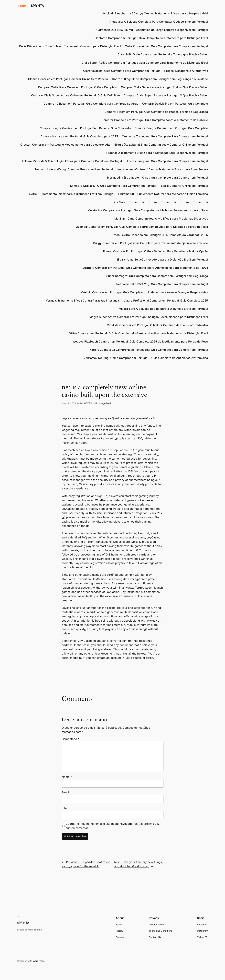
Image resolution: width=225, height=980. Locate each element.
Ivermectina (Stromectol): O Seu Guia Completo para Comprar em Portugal (158, 178)
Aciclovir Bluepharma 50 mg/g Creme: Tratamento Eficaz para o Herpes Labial (155, 13)
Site (64, 808)
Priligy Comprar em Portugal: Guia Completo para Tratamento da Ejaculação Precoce (151, 243)
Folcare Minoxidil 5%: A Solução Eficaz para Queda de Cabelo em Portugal (72, 161)
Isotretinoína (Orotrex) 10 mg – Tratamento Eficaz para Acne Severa (162, 169)
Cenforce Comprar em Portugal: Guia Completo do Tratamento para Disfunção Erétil (151, 38)
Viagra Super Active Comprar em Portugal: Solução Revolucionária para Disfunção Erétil (149, 317)
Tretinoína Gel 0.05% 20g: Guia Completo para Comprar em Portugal (162, 284)
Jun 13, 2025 (69, 403)
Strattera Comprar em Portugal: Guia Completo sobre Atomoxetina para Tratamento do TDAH (145, 268)
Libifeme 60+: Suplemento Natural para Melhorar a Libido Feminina (163, 194)
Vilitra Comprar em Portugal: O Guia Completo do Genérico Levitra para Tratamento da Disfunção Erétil (139, 333)
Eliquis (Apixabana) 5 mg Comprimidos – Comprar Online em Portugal (161, 145)
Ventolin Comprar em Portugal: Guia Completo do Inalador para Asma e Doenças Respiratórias (144, 292)
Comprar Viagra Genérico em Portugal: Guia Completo (171, 128)
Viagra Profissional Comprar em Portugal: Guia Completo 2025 (166, 301)
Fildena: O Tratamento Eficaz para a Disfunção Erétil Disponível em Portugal (157, 153)
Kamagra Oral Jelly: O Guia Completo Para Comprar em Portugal (114, 186)
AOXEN (88, 403)
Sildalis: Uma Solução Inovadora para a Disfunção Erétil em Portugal (162, 260)
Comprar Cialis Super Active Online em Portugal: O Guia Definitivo (75, 95)
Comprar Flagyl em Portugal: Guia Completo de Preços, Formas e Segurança (156, 112)
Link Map (119, 202)
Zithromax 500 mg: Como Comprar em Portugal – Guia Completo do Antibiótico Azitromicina (146, 358)
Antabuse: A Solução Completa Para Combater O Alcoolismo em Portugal (159, 22)
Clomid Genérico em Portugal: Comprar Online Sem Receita (68, 79)
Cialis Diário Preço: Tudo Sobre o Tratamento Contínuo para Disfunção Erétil (70, 46)
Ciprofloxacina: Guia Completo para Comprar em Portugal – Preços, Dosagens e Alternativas (146, 71)
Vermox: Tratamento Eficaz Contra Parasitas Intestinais (83, 301)
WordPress (39, 961)
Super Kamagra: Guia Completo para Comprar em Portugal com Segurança (157, 276)
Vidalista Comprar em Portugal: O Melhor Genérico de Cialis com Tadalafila (157, 325)
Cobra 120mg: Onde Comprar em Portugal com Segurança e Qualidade (160, 79)
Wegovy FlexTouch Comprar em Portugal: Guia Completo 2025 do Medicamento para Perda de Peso (140, 342)
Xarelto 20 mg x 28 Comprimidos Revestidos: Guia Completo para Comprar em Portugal (149, 350)
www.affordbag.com (139, 588)
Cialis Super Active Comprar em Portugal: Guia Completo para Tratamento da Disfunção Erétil (145, 63)
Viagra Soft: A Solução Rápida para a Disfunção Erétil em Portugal (164, 309)
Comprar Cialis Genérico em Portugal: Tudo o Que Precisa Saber (164, 87)
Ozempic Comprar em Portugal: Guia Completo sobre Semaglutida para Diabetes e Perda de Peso (142, 227)
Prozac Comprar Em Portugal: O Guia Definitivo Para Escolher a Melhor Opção (155, 251)
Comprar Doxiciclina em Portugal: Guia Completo (175, 104)
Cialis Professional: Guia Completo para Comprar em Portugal (166, 46)
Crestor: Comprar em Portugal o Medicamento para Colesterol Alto (65, 145)
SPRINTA (37, 6)
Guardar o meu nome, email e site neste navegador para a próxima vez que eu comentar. (113, 826)
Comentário (70, 739)
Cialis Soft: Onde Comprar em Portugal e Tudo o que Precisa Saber (163, 54)
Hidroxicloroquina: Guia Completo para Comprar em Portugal (167, 161)
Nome (67, 777)
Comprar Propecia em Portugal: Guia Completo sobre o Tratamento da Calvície (155, 120)
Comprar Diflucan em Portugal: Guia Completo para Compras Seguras (91, 104)
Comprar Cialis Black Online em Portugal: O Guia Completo (78, 87)
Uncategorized (103, 403)
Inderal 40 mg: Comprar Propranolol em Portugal (80, 169)
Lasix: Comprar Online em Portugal (184, 186)
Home (39, 169)
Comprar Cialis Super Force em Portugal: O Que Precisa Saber (166, 95)
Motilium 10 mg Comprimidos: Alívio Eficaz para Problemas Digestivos (161, 219)
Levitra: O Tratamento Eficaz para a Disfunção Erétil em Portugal (71, 194)
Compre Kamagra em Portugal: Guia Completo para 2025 (79, 136)
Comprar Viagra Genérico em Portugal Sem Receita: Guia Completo (85, 128)
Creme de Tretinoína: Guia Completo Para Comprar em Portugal (165, 136)
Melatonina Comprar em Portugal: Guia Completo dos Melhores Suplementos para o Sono (148, 210)
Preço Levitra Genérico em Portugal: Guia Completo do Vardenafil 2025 (160, 235)
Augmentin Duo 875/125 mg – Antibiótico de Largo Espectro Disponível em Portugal (152, 30)
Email (66, 792)
